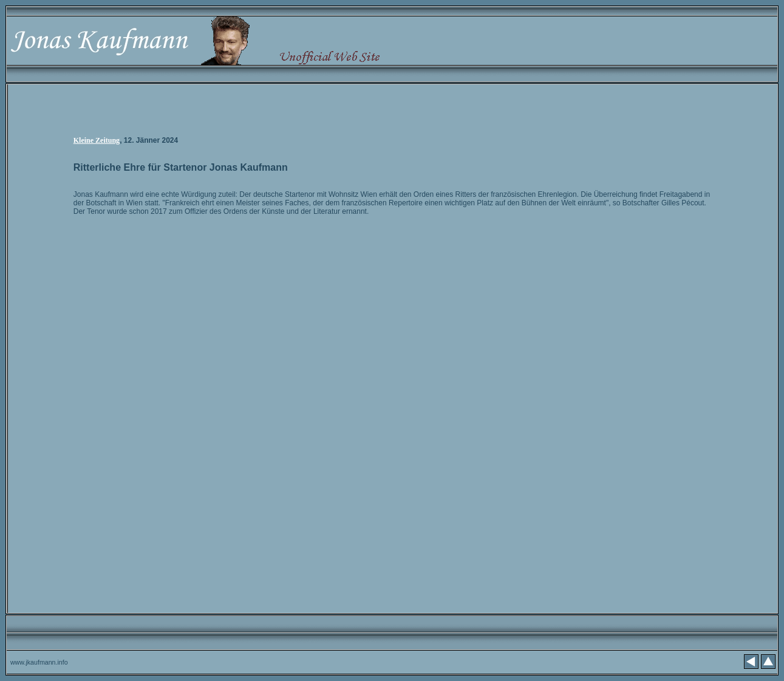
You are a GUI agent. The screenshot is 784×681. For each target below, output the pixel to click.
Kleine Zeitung (97, 140)
